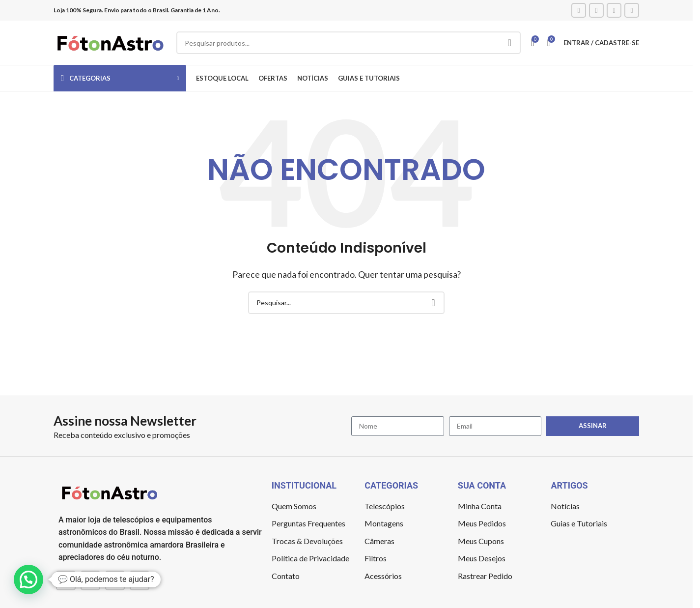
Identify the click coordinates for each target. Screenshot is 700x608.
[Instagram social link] (596, 10)
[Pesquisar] (349, 43)
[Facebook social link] (579, 10)
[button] (28, 579)
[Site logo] (110, 42)
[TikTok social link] (632, 10)
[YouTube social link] (614, 10)
